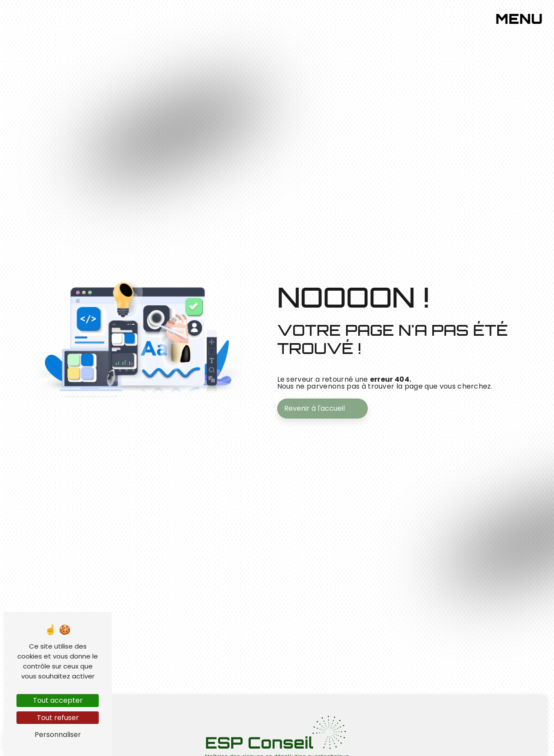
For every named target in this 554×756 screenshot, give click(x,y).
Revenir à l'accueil (314, 408)
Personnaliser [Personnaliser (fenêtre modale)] (58, 735)
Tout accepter (58, 700)
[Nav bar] (525, 16)
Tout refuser (58, 718)
